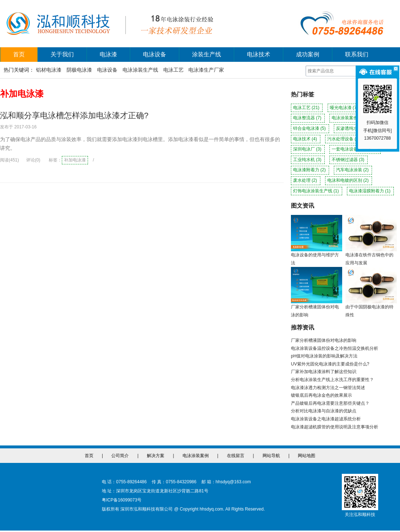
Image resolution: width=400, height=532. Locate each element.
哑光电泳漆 (345, 108)
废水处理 (306, 180)
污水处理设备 (344, 139)
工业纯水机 (308, 160)
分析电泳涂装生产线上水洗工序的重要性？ (332, 380)
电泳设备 (155, 54)
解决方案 (156, 456)
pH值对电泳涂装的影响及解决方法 (324, 356)
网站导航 (271, 456)
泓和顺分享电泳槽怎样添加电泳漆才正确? (74, 115)
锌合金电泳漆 (310, 128)
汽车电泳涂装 (353, 170)
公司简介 (120, 456)
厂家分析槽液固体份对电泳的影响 (324, 340)
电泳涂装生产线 (140, 70)
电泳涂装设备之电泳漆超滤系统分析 (326, 419)
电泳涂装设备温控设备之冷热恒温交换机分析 (335, 348)
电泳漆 (108, 54)
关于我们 (62, 54)
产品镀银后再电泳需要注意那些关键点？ (330, 403)
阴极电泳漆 (79, 70)
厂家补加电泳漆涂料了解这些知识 (324, 372)
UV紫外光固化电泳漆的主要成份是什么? (330, 364)
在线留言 (236, 456)
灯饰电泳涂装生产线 (317, 191)
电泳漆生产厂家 (206, 70)
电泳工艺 (173, 70)
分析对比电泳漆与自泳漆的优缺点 (324, 411)
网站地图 (307, 456)
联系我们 (357, 54)
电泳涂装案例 (349, 118)
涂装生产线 (207, 54)
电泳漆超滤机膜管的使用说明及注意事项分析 (335, 427)
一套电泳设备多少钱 (355, 149)
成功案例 (308, 54)
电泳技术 (259, 54)
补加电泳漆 (75, 160)
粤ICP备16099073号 (122, 500)
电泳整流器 (308, 118)
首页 (19, 54)
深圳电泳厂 (308, 149)
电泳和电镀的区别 (349, 180)
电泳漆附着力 (310, 170)
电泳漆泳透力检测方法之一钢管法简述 (328, 388)
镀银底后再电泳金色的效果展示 (321, 395)
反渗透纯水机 (353, 128)
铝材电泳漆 (49, 70)
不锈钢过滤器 (349, 160)
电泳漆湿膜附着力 (370, 191)
